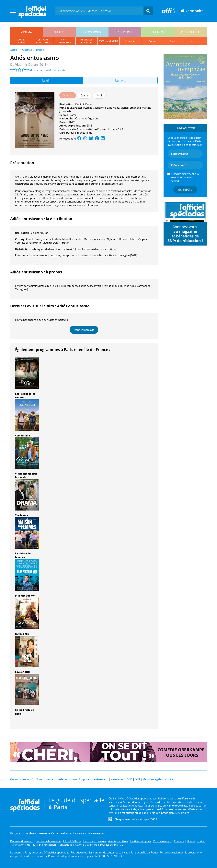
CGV (129, 779)
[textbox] (99, 11)
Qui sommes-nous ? (22, 779)
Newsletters (117, 779)
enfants (158, 32)
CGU (137, 779)
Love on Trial (23, 672)
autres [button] (195, 41)
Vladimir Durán (84, 104)
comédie (130, 41)
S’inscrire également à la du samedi (185, 177)
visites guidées (190, 32)
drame (152, 41)
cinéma (27, 32)
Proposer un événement (93, 779)
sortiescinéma (21, 41)
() (101, 239)
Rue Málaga (22, 634)
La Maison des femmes (23, 555)
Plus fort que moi (25, 596)
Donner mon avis (84, 330)
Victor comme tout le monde (26, 476)
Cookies (170, 779)
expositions (92, 32)
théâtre (59, 32)
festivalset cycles (87, 41)
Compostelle (23, 436)
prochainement (108, 41)
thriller (174, 41)
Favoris (59, 70)
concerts (125, 32)
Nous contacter (45, 779)
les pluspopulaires (43, 41)
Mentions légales (153, 779)
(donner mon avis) (40, 70)
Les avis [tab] (120, 80)
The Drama (22, 515)
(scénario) (59, 249)
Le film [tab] (47, 80)
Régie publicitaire (67, 779)
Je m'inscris (185, 190)
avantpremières (65, 41)
